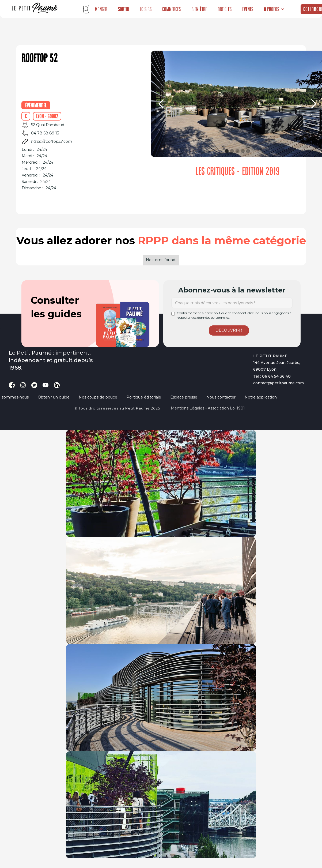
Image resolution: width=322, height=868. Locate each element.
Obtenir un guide (54, 397)
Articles (225, 9)
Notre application (261, 397)
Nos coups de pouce (98, 397)
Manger (101, 9)
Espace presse (184, 397)
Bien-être (199, 9)
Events (248, 9)
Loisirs (146, 9)
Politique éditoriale (144, 397)
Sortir (124, 9)
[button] (274, 9)
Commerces (171, 9)
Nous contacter (221, 397)
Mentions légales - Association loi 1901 (208, 408)
